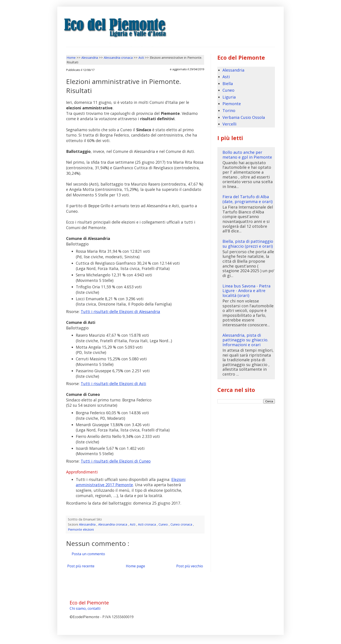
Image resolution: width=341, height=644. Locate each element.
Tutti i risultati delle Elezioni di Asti (113, 384)
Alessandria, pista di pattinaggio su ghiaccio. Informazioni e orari (245, 340)
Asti (133, 524)
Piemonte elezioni (81, 529)
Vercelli (229, 124)
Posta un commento (88, 554)
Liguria (229, 97)
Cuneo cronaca (182, 524)
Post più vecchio (190, 566)
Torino (229, 110)
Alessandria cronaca (113, 524)
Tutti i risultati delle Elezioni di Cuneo (116, 461)
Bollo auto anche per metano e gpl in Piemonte (247, 155)
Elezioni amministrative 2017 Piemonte (131, 482)
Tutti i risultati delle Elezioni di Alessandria (120, 312)
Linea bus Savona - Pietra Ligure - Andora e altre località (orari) (246, 291)
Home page (135, 566)
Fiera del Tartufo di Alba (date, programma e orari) (247, 199)
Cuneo (164, 524)
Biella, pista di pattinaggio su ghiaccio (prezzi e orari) (248, 244)
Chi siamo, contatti (85, 608)
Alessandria (88, 524)
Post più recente (81, 566)
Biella (228, 84)
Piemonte (232, 104)
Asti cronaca (147, 524)
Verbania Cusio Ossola (244, 117)
